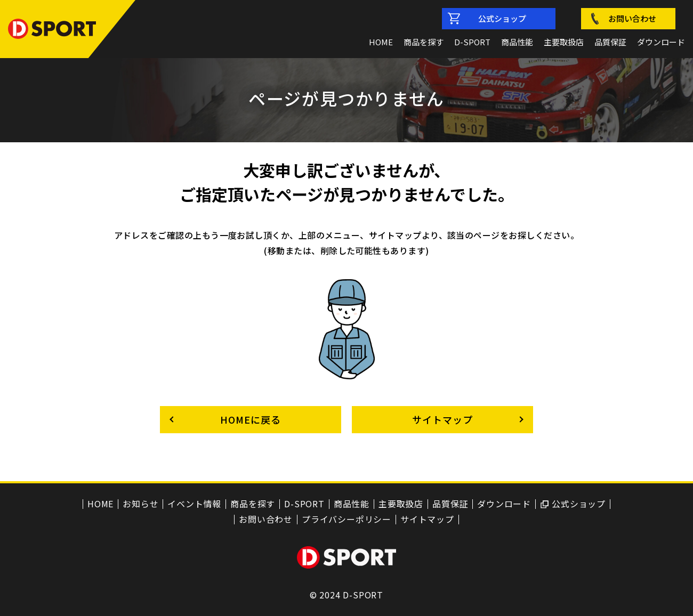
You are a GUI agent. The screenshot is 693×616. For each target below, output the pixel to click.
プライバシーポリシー (346, 520)
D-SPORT (472, 42)
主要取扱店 (564, 42)
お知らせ (140, 504)
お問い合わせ (632, 18)
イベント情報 (194, 504)
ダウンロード (661, 42)
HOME (381, 42)
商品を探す (424, 42)
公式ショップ (502, 18)
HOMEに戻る (250, 419)
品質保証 (610, 42)
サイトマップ (442, 419)
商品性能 (517, 42)
